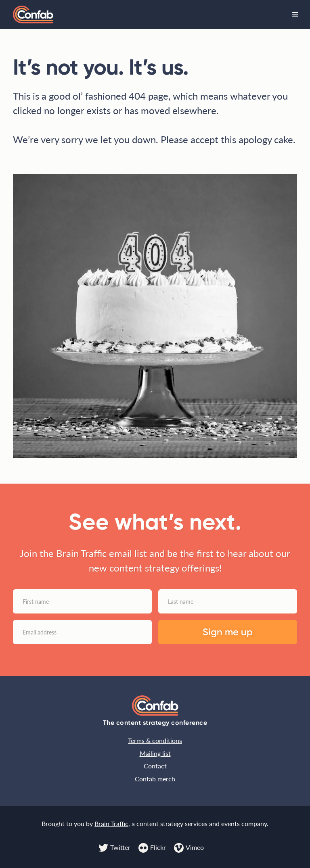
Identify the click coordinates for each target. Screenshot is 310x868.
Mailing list (155, 753)
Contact (155, 766)
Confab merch (155, 779)
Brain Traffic (111, 823)
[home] (33, 15)
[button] (295, 15)
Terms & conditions (155, 740)
